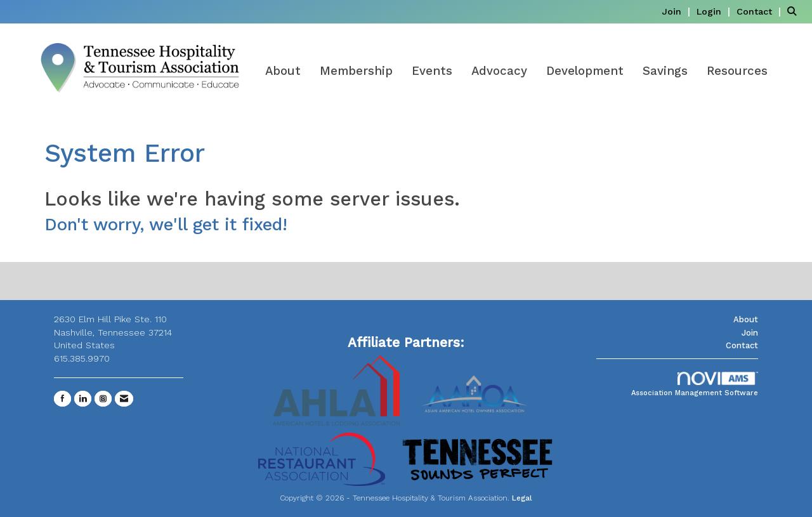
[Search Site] (795, 11)
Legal (522, 498)
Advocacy (499, 71)
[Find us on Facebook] (62, 399)
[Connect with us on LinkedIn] (83, 399)
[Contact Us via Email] (124, 399)
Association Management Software (695, 385)
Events (432, 71)
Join (750, 333)
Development (585, 71)
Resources (737, 71)
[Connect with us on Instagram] (103, 399)
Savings (665, 71)
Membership (356, 71)
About (283, 71)
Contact (742, 345)
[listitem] (678, 11)
